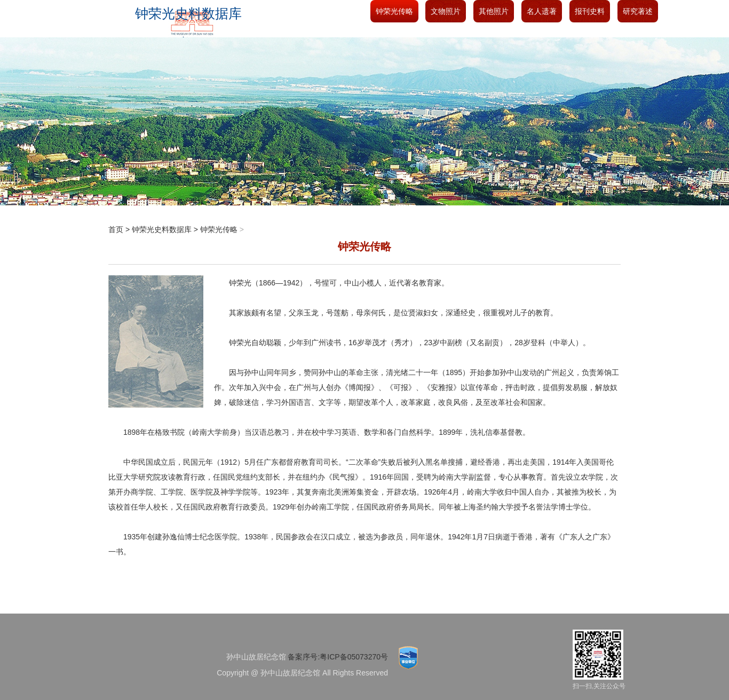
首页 (116, 229)
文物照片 (446, 11)
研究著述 (638, 11)
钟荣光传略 (394, 11)
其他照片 (494, 11)
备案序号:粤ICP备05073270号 (338, 657)
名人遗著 (542, 11)
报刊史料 (590, 11)
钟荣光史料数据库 (162, 229)
